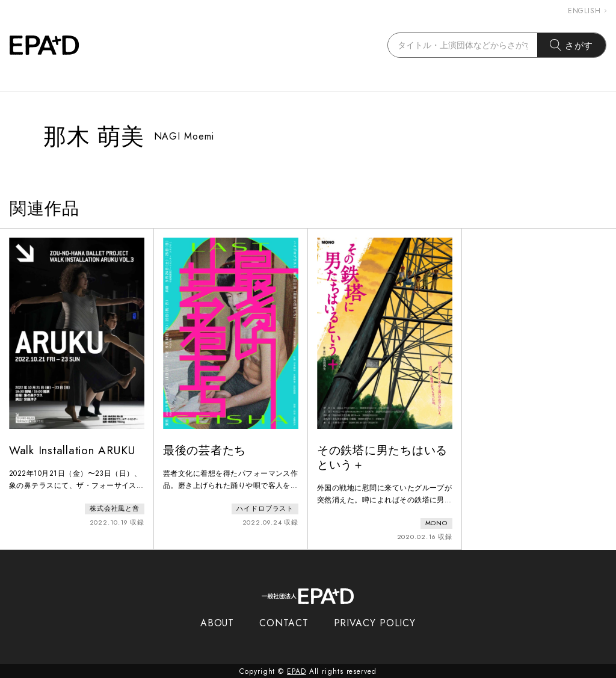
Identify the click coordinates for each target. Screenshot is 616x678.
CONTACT (284, 622)
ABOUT (217, 622)
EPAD (297, 671)
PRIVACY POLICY (375, 622)
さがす (572, 45)
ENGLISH (587, 11)
